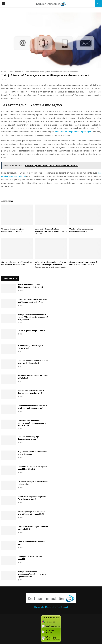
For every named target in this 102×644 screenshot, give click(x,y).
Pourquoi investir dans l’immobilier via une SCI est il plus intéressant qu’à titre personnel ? (33, 317)
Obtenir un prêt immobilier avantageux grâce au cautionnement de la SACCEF (32, 423)
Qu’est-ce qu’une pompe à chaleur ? (32, 331)
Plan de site (39, 607)
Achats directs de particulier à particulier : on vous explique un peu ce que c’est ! (51, 231)
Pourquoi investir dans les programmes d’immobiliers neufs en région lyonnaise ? (32, 574)
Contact (65, 607)
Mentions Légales (53, 607)
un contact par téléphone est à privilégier (73, 132)
